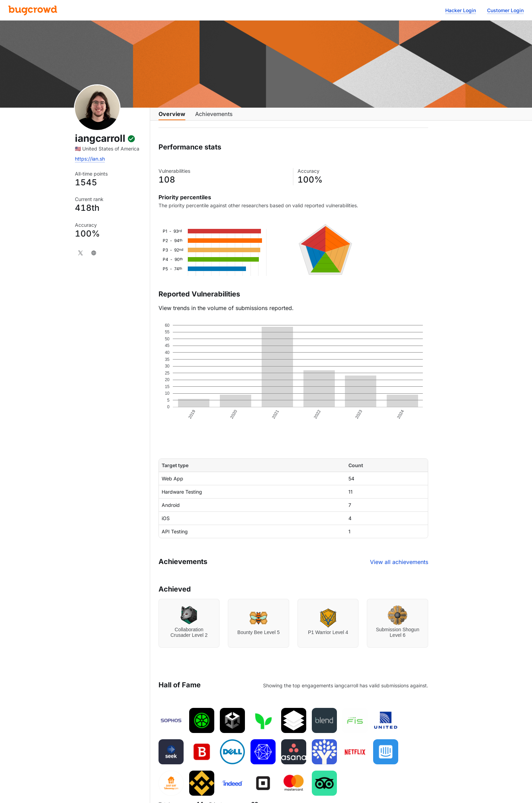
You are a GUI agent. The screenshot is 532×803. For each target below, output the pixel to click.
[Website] (94, 253)
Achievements (214, 117)
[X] (80, 253)
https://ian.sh (90, 159)
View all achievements (399, 567)
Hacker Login (461, 10)
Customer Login (505, 10)
